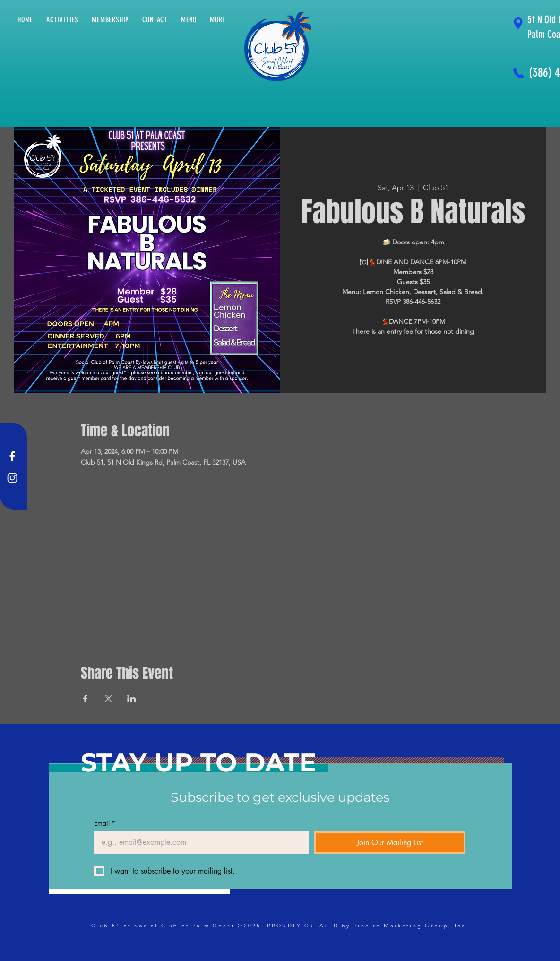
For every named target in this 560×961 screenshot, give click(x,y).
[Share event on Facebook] (85, 699)
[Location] (518, 23)
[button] (218, 20)
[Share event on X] (108, 699)
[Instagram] (12, 478)
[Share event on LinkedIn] (132, 699)
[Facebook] (12, 456)
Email (105, 823)
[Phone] (518, 73)
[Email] (198, 842)
